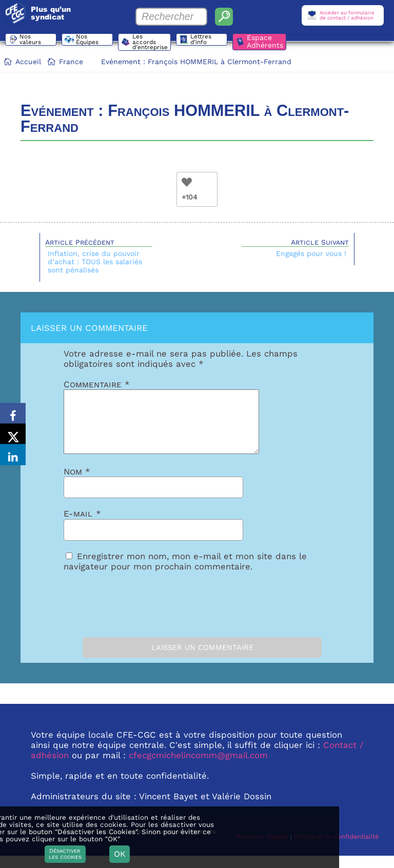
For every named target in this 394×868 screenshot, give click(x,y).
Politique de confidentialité (336, 849)
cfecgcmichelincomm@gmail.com (198, 767)
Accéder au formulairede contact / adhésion (347, 15)
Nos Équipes (90, 41)
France (71, 62)
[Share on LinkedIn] (13, 460)
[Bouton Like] (187, 182)
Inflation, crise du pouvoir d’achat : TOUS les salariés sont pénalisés (95, 262)
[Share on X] (13, 434)
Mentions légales (262, 849)
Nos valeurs (33, 41)
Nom (77, 484)
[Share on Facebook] (13, 408)
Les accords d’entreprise (153, 43)
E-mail (82, 526)
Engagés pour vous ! (311, 253)
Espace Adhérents (270, 41)
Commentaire (97, 384)
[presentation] (121, 614)
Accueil (28, 62)
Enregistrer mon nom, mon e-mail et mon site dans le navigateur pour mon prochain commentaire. (185, 574)
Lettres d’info (206, 41)
